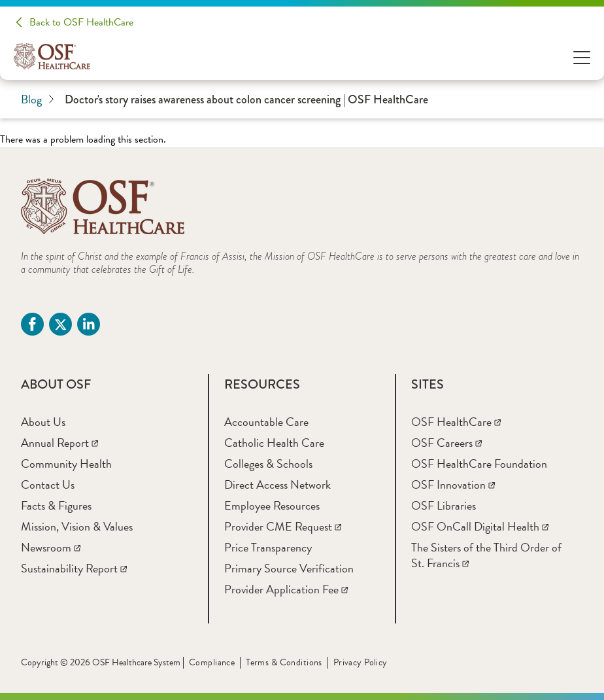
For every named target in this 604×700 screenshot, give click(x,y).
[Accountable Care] (266, 422)
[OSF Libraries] (444, 505)
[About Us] (43, 422)
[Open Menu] (582, 57)
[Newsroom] (51, 547)
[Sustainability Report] (74, 568)
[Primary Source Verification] (289, 568)
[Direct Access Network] (277, 484)
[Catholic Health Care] (274, 443)
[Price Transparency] (268, 547)
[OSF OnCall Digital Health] (480, 526)
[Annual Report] (59, 443)
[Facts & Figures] (56, 505)
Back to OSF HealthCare (81, 22)
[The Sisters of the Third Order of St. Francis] (486, 555)
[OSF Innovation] (453, 484)
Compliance (212, 662)
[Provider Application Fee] (286, 589)
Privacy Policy (361, 662)
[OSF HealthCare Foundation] (479, 464)
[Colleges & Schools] (268, 464)
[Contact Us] (48, 484)
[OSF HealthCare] (456, 422)
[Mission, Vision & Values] (77, 526)
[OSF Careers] (446, 443)
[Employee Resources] (272, 505)
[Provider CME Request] (283, 526)
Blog (38, 99)
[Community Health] (66, 464)
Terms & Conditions (284, 662)
